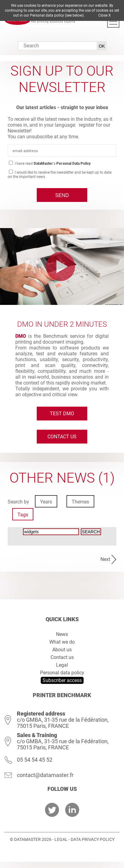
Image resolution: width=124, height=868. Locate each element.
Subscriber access (62, 680)
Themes (80, 502)
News (62, 634)
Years (46, 502)
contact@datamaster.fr (45, 775)
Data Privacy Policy (93, 839)
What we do (62, 642)
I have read (52, 164)
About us (62, 650)
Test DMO (62, 414)
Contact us (62, 437)
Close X (105, 15)
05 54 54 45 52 (35, 760)
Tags (23, 515)
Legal (62, 665)
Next (105, 559)
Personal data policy (62, 673)
